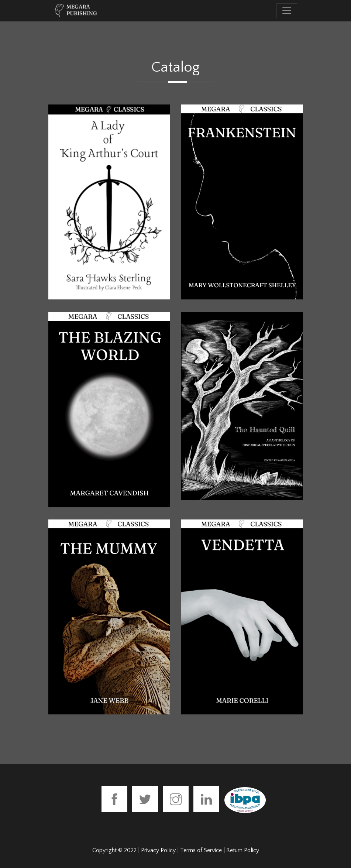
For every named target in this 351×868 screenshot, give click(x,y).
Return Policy (243, 850)
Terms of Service (201, 850)
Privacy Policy (158, 850)
